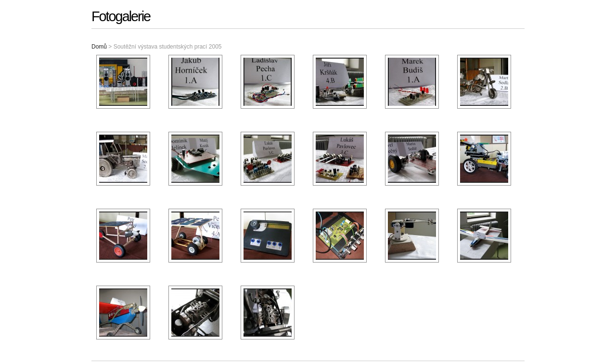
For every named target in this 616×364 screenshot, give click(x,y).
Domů (99, 47)
